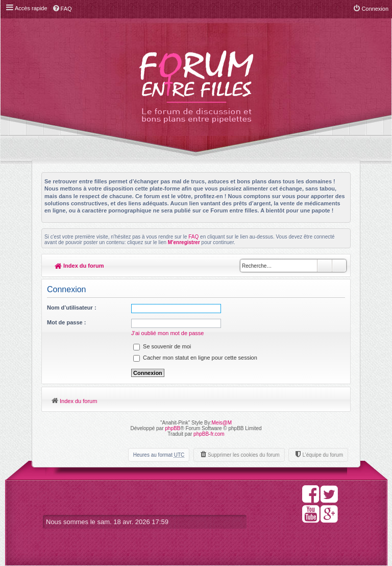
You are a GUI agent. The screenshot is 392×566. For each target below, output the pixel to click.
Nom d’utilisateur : (72, 308)
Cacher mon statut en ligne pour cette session (195, 358)
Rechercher (325, 266)
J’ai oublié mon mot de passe (167, 333)
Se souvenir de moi (162, 346)
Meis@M (222, 423)
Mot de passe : (66, 322)
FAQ (193, 237)
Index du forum (79, 266)
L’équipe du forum (323, 455)
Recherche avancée (339, 266)
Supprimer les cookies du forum (244, 455)
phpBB (173, 428)
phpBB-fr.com (209, 434)
